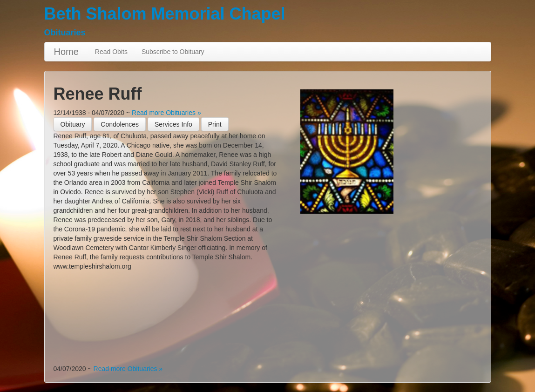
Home (66, 52)
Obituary (73, 124)
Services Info (173, 124)
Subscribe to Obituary (173, 52)
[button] (215, 124)
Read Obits (111, 52)
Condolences (120, 124)
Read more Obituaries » (166, 113)
